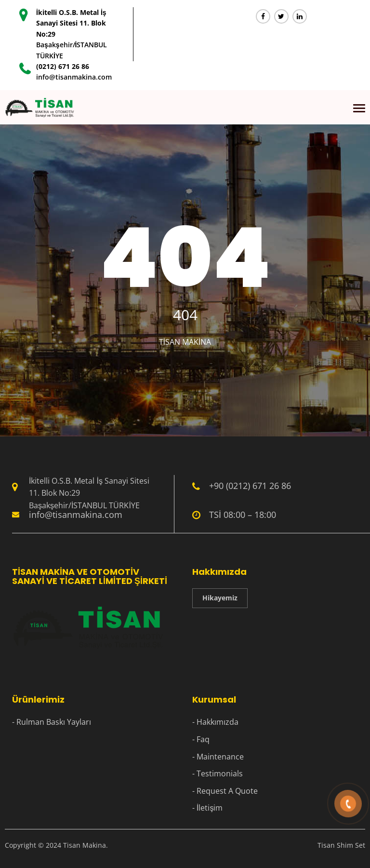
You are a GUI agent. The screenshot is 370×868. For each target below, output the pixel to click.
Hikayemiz (220, 598)
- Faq (201, 739)
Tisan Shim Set (341, 845)
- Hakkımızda (215, 722)
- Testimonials (218, 773)
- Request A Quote (225, 791)
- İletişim (207, 808)
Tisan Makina (185, 342)
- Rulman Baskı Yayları (52, 722)
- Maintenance (218, 757)
